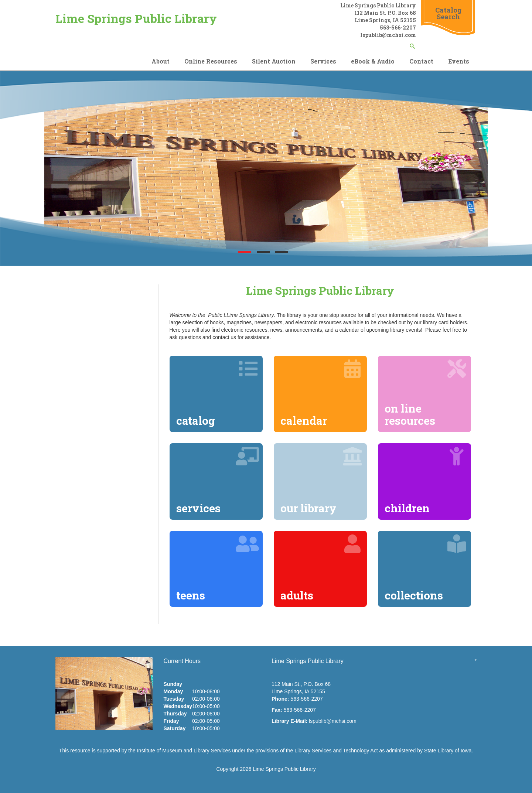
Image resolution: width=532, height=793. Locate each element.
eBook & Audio (373, 61)
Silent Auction (274, 61)
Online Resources (211, 61)
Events (459, 61)
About (161, 61)
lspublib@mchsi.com (333, 721)
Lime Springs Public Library (136, 18)
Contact (421, 61)
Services (323, 61)
